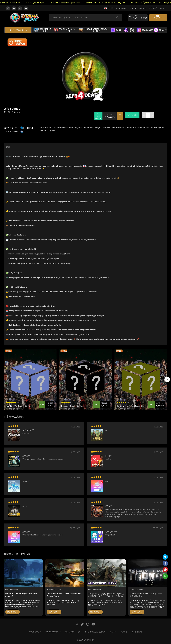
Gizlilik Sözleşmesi (53, 632)
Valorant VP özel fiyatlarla (72, 3)
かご (120, 116)
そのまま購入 (132, 115)
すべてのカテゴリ (18, 30)
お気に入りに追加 (12, 112)
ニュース (133, 8)
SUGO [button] (116, 30)
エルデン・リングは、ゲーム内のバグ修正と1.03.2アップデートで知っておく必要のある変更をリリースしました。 (106, 595)
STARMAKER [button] (145, 30)
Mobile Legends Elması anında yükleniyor (28, 3)
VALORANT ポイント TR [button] (65, 30)
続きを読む (13, 612)
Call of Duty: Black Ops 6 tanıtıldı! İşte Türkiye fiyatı (64, 595)
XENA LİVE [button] (129, 30)
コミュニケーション (157, 8)
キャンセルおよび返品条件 (95, 632)
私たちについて (35, 632)
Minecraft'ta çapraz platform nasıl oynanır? (21, 595)
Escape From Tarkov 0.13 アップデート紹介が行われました (147, 595)
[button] (158, 18)
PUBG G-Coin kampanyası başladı (112, 3)
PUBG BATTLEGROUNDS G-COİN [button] (93, 30)
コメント (143, 8)
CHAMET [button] (160, 30)
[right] (167, 379)
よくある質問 (137, 632)
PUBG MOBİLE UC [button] (42, 30)
